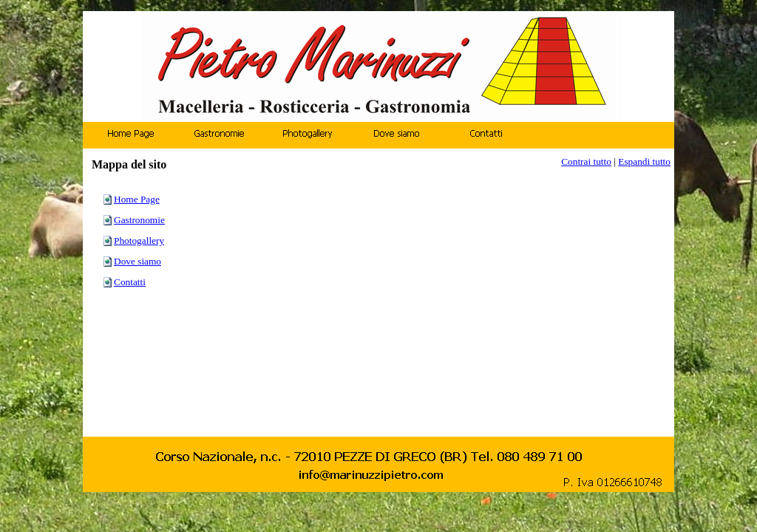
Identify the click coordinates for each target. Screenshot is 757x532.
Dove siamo (138, 261)
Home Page (137, 199)
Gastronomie (139, 220)
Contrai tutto (586, 161)
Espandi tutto (644, 161)
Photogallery (139, 241)
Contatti (130, 282)
